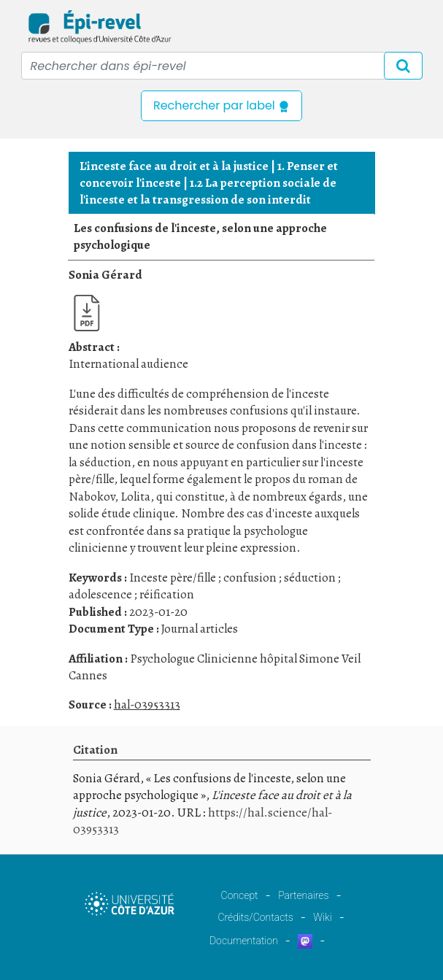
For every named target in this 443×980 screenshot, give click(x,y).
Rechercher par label (221, 105)
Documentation (244, 941)
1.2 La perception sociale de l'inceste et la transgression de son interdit (208, 191)
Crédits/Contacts (255, 917)
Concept (240, 895)
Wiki (322, 917)
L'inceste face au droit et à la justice (174, 166)
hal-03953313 (147, 705)
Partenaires (303, 895)
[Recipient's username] (222, 66)
